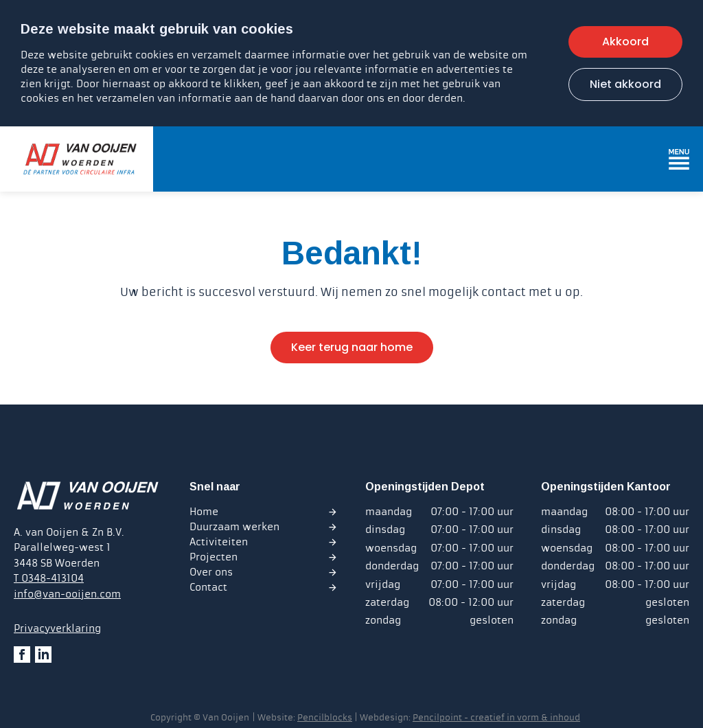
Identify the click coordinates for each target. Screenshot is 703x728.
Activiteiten (219, 542)
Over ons (211, 572)
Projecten (214, 557)
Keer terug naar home (352, 347)
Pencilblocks (325, 718)
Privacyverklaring (57, 628)
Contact (208, 587)
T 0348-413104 (49, 578)
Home (204, 512)
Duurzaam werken (234, 527)
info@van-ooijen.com (67, 594)
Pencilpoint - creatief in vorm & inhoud (496, 718)
